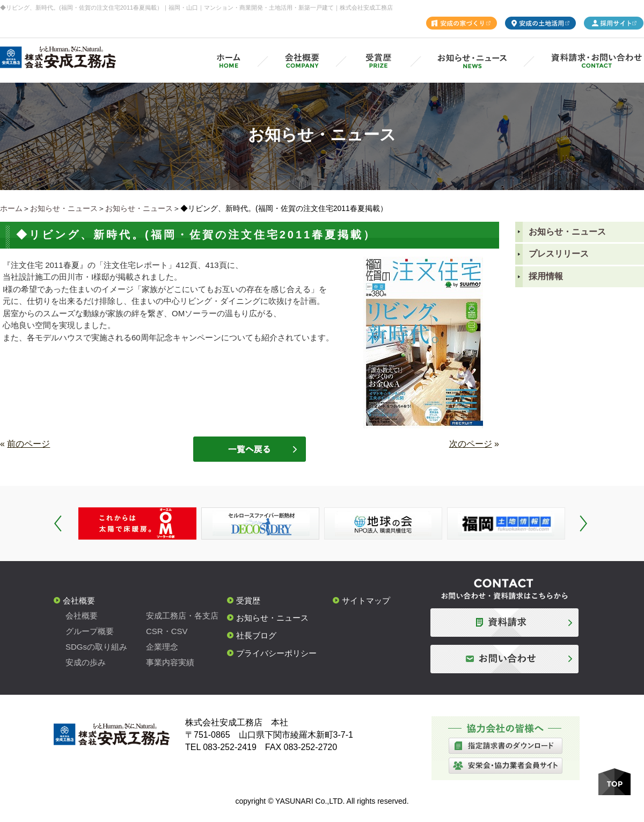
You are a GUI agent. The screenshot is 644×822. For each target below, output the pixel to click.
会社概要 (79, 601)
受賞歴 (248, 601)
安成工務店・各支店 (182, 616)
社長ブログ (256, 635)
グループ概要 (90, 631)
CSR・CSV (167, 631)
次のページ (471, 444)
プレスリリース (559, 254)
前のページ (28, 444)
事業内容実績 (170, 662)
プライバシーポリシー (276, 653)
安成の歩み (86, 662)
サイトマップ (366, 601)
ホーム (11, 208)
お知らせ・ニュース (64, 208)
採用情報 (546, 276)
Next (583, 523)
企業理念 (162, 647)
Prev (58, 523)
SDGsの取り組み (96, 647)
